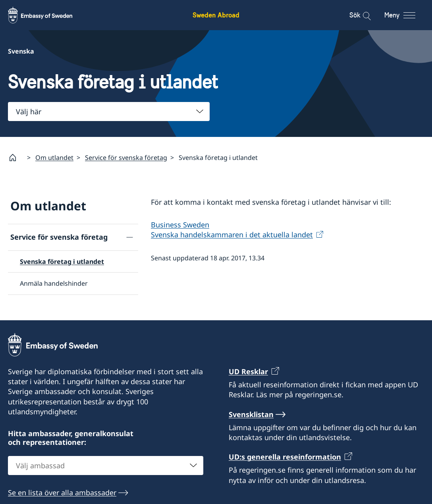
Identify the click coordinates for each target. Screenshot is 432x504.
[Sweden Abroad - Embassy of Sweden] (48, 15)
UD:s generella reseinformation (285, 457)
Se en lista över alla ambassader (62, 492)
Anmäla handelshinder (54, 284)
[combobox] (109, 112)
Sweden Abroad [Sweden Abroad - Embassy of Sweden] (216, 15)
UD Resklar (248, 371)
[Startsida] (16, 158)
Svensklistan (251, 414)
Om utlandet (54, 158)
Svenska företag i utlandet (62, 262)
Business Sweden (180, 225)
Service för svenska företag (126, 158)
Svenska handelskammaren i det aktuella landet (232, 235)
